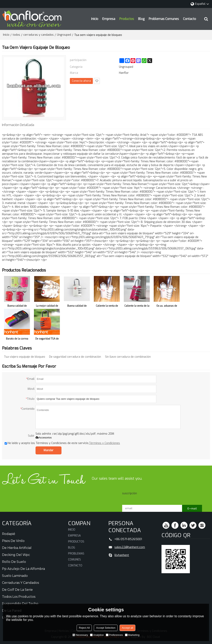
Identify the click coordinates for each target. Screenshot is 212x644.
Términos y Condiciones (105, 443)
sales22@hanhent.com (130, 547)
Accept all (127, 628)
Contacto (190, 19)
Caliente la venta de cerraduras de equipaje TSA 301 (107, 307)
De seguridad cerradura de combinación (75, 357)
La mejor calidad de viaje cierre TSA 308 (47, 307)
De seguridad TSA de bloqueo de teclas (47, 339)
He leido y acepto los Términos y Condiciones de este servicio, (62, 443)
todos (16, 35)
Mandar (49, 450)
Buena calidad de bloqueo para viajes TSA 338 (17, 307)
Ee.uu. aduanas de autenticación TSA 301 (167, 307)
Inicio (95, 19)
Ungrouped (64, 35)
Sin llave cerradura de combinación (128, 357)
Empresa (109, 19)
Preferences (114, 635)
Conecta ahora (81, 81)
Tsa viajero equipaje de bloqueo (25, 357)
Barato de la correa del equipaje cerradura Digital (17, 339)
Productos (127, 19)
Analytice (97, 635)
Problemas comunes (164, 19)
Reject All (84, 628)
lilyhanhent (122, 555)
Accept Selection (106, 628)
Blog (141, 19)
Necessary (80, 635)
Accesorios (44, 438)
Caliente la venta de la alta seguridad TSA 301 (137, 307)
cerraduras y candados (39, 35)
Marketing (132, 635)
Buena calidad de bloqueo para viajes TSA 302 (77, 307)
